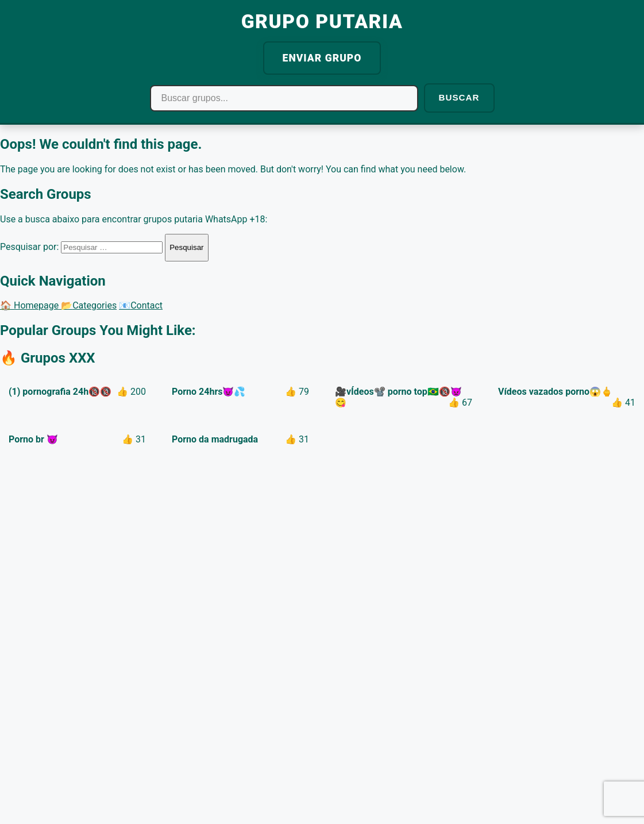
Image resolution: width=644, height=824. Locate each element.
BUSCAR (459, 97)
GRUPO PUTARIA (322, 22)
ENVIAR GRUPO (322, 58)
